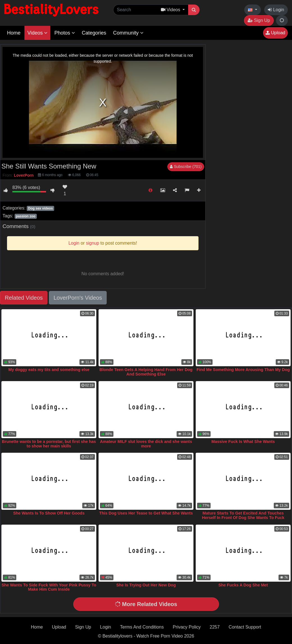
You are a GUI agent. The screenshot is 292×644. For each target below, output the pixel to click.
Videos (37, 33)
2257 (215, 627)
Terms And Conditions (142, 627)
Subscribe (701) (186, 167)
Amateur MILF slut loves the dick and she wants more (146, 444)
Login (276, 10)
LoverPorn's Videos (78, 298)
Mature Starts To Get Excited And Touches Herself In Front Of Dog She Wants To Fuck (243, 515)
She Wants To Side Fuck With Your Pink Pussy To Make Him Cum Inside (49, 587)
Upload (275, 33)
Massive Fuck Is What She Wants (243, 442)
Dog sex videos (40, 208)
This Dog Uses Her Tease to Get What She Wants (146, 513)
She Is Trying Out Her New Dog (146, 585)
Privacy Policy (187, 627)
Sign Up (259, 20)
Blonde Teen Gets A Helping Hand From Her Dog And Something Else (146, 372)
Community (128, 33)
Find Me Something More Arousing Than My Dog (243, 370)
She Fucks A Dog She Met (243, 585)
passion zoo (25, 216)
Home (14, 33)
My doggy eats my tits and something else (49, 370)
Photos (65, 33)
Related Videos (24, 298)
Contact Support (245, 627)
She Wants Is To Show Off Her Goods (49, 513)
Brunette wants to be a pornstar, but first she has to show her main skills (49, 444)
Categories (94, 33)
